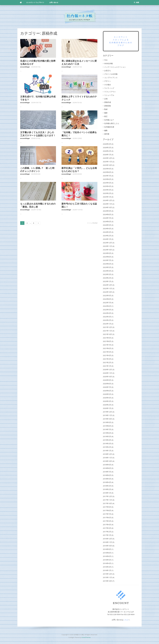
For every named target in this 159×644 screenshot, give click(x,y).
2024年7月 (107, 218)
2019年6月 (107, 433)
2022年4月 (107, 313)
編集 (106, 130)
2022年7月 (107, 303)
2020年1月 (107, 408)
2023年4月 (107, 271)
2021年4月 (107, 355)
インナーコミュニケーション (115, 67)
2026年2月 (107, 151)
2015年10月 (107, 581)
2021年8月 (107, 341)
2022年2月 (107, 320)
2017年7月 (107, 514)
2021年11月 (107, 331)
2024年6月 (107, 221)
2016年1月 (107, 570)
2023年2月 (107, 278)
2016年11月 (107, 542)
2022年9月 (107, 295)
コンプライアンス (111, 78)
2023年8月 (107, 257)
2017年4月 (107, 525)
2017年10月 (107, 503)
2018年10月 (107, 461)
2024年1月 (107, 239)
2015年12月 (107, 574)
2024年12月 (107, 200)
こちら (126, 620)
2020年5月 (107, 394)
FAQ (106, 60)
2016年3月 (107, 567)
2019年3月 (107, 443)
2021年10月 (107, 334)
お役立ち (108, 70)
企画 (106, 99)
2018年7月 (107, 472)
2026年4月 (107, 144)
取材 (106, 109)
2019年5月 (107, 436)
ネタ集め (108, 85)
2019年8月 (107, 426)
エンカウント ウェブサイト (35, 2)
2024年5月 (107, 225)
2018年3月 (107, 486)
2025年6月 (107, 179)
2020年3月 (107, 401)
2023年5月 (107, 267)
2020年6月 (107, 391)
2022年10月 (107, 292)
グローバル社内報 (111, 74)
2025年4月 (107, 186)
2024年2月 (107, 236)
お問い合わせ (54, 2)
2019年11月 (107, 415)
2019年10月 (107, 419)
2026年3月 (107, 147)
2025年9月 (107, 169)
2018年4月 (107, 482)
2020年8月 (107, 384)
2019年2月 (107, 447)
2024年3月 (107, 232)
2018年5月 (107, 479)
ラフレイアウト (110, 92)
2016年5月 (107, 560)
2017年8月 (107, 510)
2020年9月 (107, 380)
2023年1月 (107, 281)
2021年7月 (107, 345)
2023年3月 (107, 274)
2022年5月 (107, 310)
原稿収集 (108, 106)
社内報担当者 (109, 127)
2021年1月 (107, 366)
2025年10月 (107, 165)
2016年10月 (107, 546)
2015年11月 (107, 577)
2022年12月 (107, 285)
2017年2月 (107, 532)
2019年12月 (107, 412)
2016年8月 (107, 553)
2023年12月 (107, 243)
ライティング (109, 88)
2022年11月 (107, 288)
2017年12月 (107, 496)
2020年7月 (107, 387)
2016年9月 (107, 549)
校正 (106, 116)
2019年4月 (107, 440)
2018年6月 (107, 475)
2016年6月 (107, 556)
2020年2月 (107, 405)
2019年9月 (107, 422)
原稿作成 (108, 102)
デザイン (108, 81)
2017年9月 (107, 507)
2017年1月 (107, 535)
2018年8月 (107, 468)
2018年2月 (107, 489)
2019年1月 (107, 451)
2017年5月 (107, 521)
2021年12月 (107, 327)
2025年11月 (107, 162)
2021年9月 (107, 338)
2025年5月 (107, 183)
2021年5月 (107, 352)
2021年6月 (107, 348)
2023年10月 (107, 250)
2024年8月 (107, 214)
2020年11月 (107, 373)
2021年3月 (107, 359)
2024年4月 (107, 229)
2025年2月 (107, 193)
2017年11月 (107, 500)
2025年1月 (107, 197)
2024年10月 (107, 207)
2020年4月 (107, 398)
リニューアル (109, 95)
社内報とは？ (109, 120)
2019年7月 (107, 429)
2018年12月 (107, 454)
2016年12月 (107, 539)
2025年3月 (107, 190)
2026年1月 (107, 155)
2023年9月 (107, 253)
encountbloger (25, 67)
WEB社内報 (108, 63)
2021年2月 (107, 362)
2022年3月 (107, 317)
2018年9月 (107, 465)
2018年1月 (107, 493)
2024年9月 (107, 211)
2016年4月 (107, 563)
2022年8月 (107, 299)
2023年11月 (107, 246)
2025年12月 (107, 158)
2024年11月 (107, 204)
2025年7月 (107, 176)
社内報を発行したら (112, 123)
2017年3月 (107, 528)
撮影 (106, 113)
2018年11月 (107, 458)
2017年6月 (107, 517)
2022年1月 (107, 324)
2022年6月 (107, 306)
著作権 (107, 134)
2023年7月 (107, 260)
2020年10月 (107, 377)
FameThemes (86, 637)
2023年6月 (107, 264)
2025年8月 (107, 172)
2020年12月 (107, 369)
